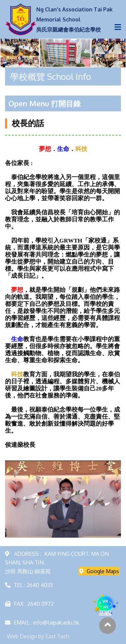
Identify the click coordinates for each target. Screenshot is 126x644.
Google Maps (99, 571)
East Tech (57, 636)
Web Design (22, 636)
